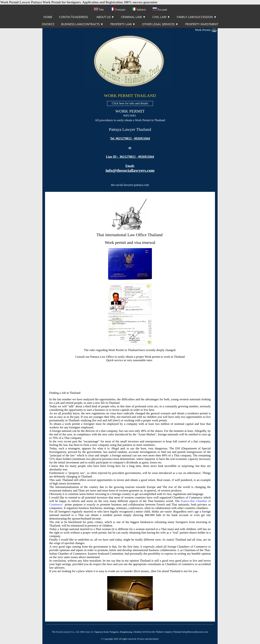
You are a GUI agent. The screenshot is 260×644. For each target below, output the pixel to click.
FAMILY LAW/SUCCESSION (197, 17)
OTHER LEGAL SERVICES (160, 24)
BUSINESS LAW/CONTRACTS (82, 24)
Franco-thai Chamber (194, 501)
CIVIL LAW (161, 17)
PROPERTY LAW (123, 24)
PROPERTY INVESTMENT (202, 24)
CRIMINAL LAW (133, 17)
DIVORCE (48, 24)
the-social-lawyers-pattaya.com (130, 185)
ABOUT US (105, 17)
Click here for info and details (130, 103)
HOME (48, 17)
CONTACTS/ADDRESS (73, 17)
